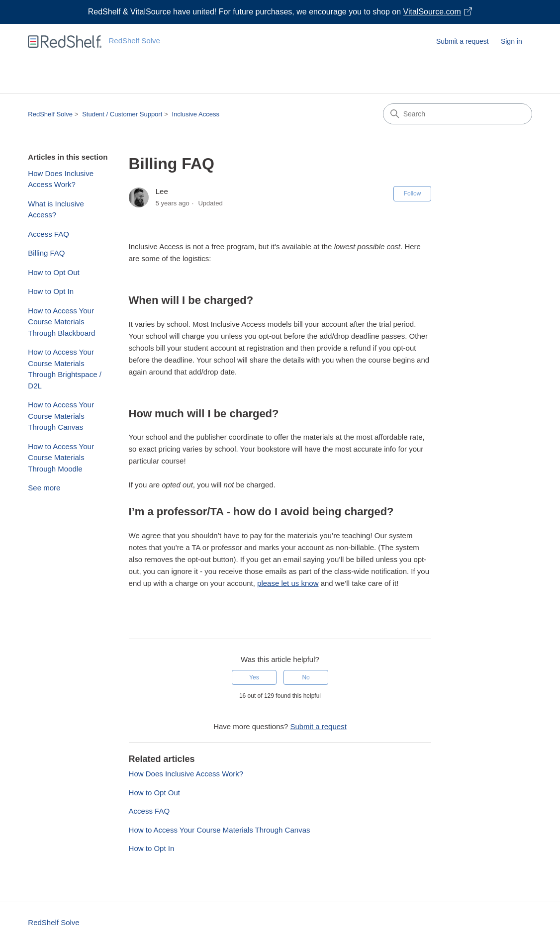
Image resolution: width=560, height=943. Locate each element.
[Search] (458, 114)
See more (44, 488)
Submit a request (463, 41)
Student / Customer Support (122, 114)
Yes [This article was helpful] (254, 677)
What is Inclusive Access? (56, 209)
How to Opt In (51, 291)
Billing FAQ (46, 253)
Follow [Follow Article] (413, 193)
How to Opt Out (53, 272)
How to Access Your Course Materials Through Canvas (61, 416)
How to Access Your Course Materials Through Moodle (61, 458)
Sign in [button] (512, 41)
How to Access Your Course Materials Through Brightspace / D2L (65, 369)
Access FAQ (48, 234)
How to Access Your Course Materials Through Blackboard (61, 322)
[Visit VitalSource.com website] (280, 12)
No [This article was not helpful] (306, 677)
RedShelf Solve (50, 114)
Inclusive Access (196, 114)
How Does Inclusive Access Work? (61, 179)
